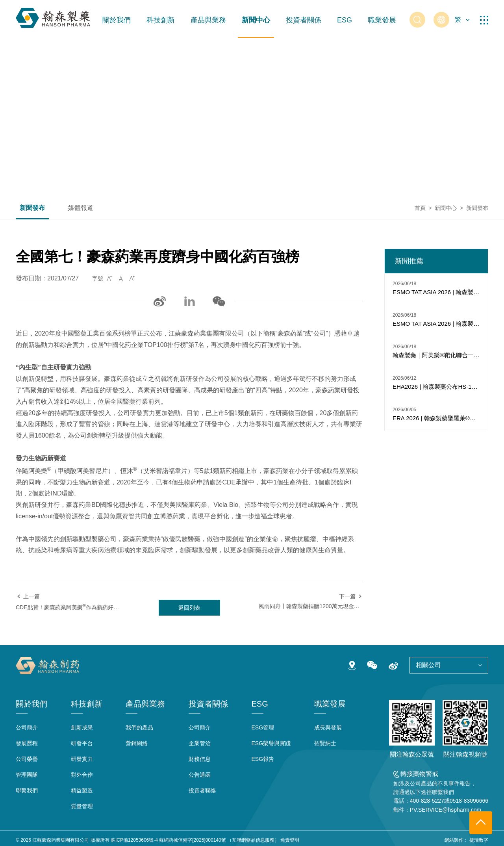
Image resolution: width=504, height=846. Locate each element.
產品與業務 (208, 20)
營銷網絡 (137, 743)
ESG (345, 20)
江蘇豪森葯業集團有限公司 (61, 840)
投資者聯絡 (202, 790)
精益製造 (82, 790)
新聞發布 (32, 208)
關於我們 (117, 20)
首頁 (420, 208)
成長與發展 (328, 727)
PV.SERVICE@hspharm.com (446, 810)
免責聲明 (290, 840)
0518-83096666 (469, 801)
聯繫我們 (27, 790)
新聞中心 (256, 20)
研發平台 (82, 743)
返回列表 (189, 608)
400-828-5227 (427, 801)
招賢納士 (325, 743)
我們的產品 (139, 727)
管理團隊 (27, 775)
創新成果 (82, 727)
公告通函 (200, 775)
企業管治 (200, 743)
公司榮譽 (27, 759)
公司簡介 (27, 727)
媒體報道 (81, 208)
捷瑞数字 (479, 840)
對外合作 (82, 775)
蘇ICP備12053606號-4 (134, 840)
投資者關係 (304, 20)
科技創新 (161, 20)
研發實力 (82, 759)
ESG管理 (263, 727)
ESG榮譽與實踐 (271, 743)
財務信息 (200, 759)
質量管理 (82, 806)
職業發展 (382, 20)
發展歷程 (27, 743)
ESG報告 (263, 759)
